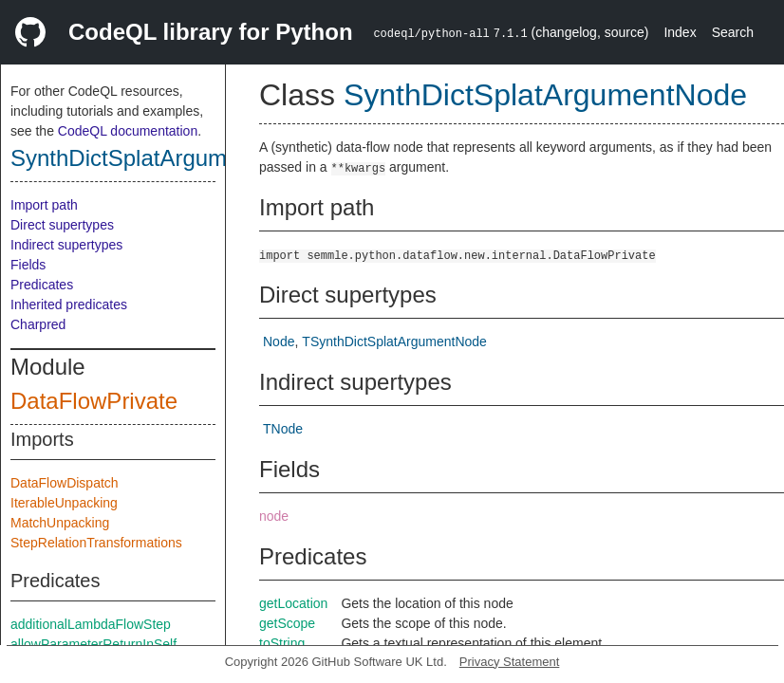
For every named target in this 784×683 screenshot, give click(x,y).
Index (680, 32)
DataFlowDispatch (65, 483)
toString (282, 643)
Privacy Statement (510, 662)
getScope (287, 623)
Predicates (42, 285)
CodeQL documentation (128, 131)
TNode (283, 429)
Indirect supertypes (66, 245)
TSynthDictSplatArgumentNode (394, 341)
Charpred (38, 324)
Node (279, 341)
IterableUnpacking (64, 503)
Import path (44, 205)
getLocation (293, 603)
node (274, 516)
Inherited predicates (69, 305)
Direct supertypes (62, 225)
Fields (28, 265)
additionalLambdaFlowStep (91, 624)
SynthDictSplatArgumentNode (162, 158)
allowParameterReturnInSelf (93, 644)
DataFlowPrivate (94, 401)
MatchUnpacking (60, 523)
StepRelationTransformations (96, 543)
